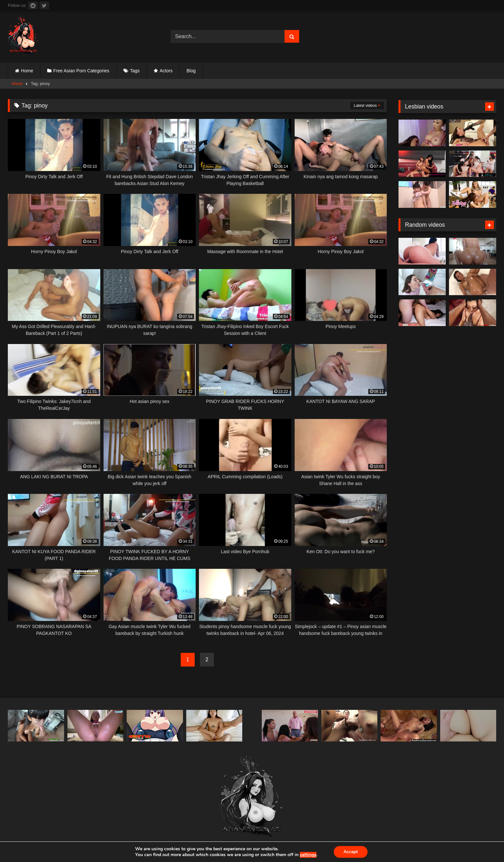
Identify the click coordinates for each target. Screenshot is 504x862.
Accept (351, 852)
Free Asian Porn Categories (81, 71)
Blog (191, 71)
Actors (166, 71)
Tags (135, 71)
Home (27, 71)
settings (308, 855)
